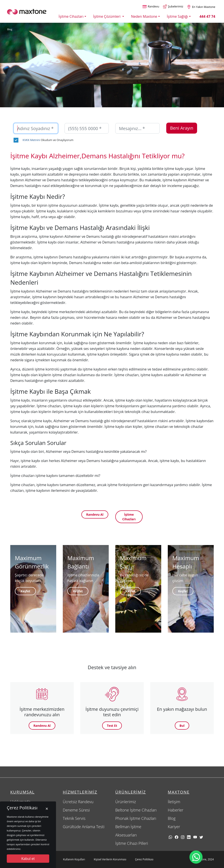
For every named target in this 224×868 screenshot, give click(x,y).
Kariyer (174, 827)
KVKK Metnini (31, 140)
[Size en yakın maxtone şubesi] (201, 7)
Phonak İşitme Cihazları (136, 818)
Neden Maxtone (144, 16)
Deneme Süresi (76, 810)
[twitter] (201, 837)
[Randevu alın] (151, 7)
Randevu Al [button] (42, 726)
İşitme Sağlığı (178, 16)
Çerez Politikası (144, 859)
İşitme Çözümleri (107, 16)
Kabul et (28, 859)
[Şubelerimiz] (173, 7)
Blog (10, 29)
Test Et (112, 726)
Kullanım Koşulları (74, 859)
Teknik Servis (74, 818)
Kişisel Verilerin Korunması (110, 859)
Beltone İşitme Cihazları (136, 810)
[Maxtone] (27, 11)
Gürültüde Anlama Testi (84, 827)
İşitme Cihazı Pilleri (132, 843)
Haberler (176, 810)
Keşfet (25, 591)
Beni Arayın (182, 128)
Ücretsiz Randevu (78, 802)
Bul (182, 726)
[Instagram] (183, 837)
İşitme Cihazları (71, 16)
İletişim (174, 802)
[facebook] (177, 837)
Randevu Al (95, 514)
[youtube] (195, 837)
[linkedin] (189, 837)
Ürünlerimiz (126, 802)
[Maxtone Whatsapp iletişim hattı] (196, 857)
